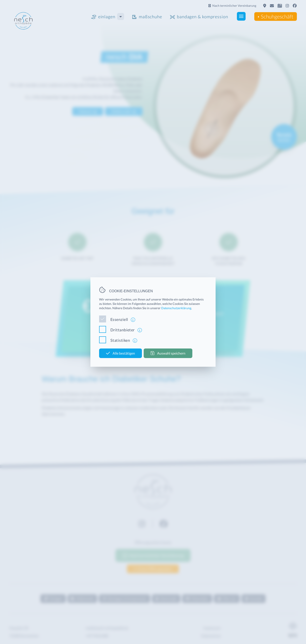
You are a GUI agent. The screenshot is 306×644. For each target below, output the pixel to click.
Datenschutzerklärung (176, 308)
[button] (229, 16)
